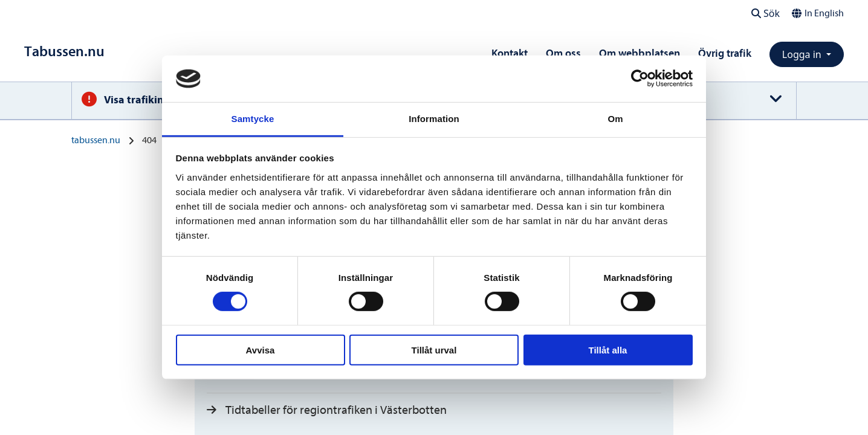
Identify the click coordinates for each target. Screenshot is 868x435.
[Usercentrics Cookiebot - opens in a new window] (640, 79)
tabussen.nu (96, 140)
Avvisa (261, 350)
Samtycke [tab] (253, 119)
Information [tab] (434, 119)
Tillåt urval (434, 350)
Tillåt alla (608, 350)
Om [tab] (615, 119)
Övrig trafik (725, 53)
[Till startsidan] (64, 52)
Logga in (803, 54)
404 (149, 140)
